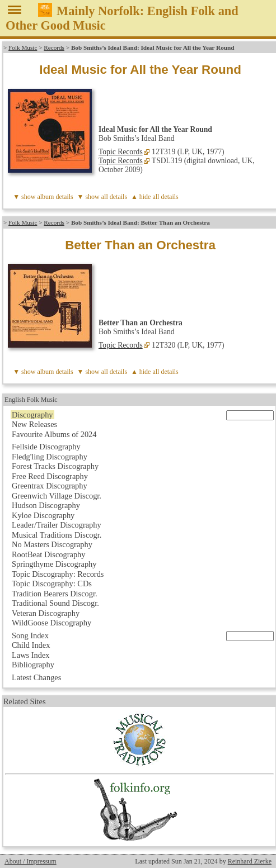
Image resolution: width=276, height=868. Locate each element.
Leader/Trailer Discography (57, 525)
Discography (32, 415)
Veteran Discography (46, 613)
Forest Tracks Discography (55, 466)
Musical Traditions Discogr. (57, 535)
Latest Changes (36, 677)
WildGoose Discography (52, 623)
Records (54, 48)
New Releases (34, 424)
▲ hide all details (155, 197)
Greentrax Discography (50, 486)
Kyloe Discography (43, 515)
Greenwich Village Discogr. (57, 496)
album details (55, 197)
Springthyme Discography (54, 564)
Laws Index (31, 655)
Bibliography (33, 665)
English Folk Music (31, 400)
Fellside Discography (46, 447)
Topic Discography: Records (58, 574)
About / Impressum (31, 861)
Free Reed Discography (50, 476)
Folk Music (23, 48)
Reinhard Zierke (250, 861)
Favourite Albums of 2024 (54, 434)
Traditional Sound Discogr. (55, 603)
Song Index (30, 635)
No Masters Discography (52, 544)
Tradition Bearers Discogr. (55, 594)
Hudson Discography (46, 505)
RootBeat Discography (49, 554)
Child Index (31, 645)
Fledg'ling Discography (50, 457)
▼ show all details (102, 197)
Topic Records (121, 152)
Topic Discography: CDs (52, 584)
